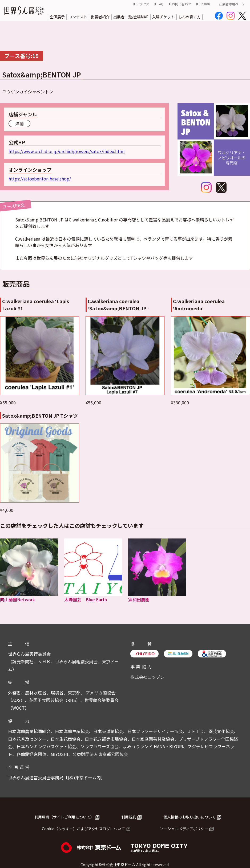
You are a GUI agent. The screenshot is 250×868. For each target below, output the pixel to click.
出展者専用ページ (232, 4)
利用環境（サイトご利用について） (64, 817)
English (205, 4)
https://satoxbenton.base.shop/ (40, 179)
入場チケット (163, 17)
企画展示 (57, 17)
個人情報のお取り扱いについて (189, 817)
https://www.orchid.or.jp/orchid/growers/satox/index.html (67, 151)
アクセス (143, 4)
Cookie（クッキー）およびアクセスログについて (83, 829)
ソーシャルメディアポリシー (184, 829)
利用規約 (129, 817)
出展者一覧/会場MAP (131, 17)
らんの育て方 (189, 17)
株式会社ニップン (147, 677)
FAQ (161, 4)
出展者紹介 (100, 17)
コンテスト (78, 17)
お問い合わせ (182, 4)
